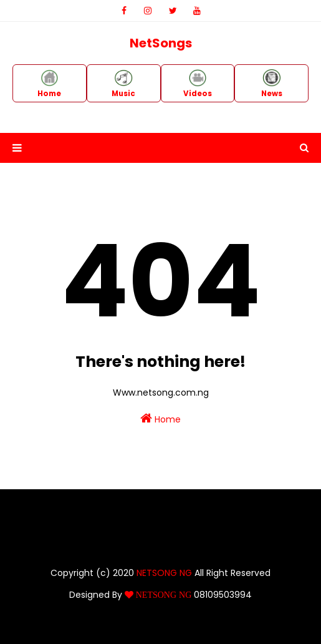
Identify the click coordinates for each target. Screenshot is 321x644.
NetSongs (161, 43)
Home (160, 419)
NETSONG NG (164, 573)
